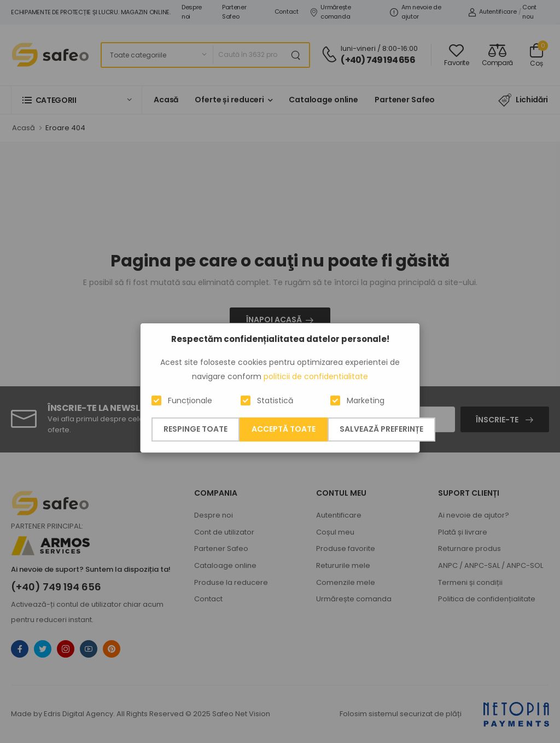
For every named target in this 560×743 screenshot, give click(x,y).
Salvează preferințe (381, 429)
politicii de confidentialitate (316, 376)
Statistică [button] (275, 400)
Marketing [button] (366, 400)
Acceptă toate (284, 429)
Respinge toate (196, 429)
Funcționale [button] (190, 400)
